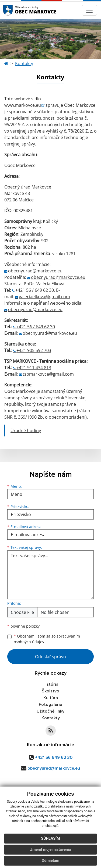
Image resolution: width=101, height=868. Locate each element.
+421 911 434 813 (34, 368)
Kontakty (24, 63)
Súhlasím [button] (51, 842)
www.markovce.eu (23, 105)
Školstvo (50, 691)
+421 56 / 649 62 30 (35, 290)
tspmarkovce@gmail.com (48, 374)
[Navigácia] (89, 10)
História (50, 684)
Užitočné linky (50, 711)
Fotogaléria (50, 705)
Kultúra (51, 698)
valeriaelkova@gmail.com (44, 297)
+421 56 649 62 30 (54, 757)
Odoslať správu (50, 657)
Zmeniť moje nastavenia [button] (50, 853)
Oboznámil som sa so (47, 639)
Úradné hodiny (26, 431)
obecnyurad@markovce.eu (35, 271)
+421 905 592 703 (34, 350)
